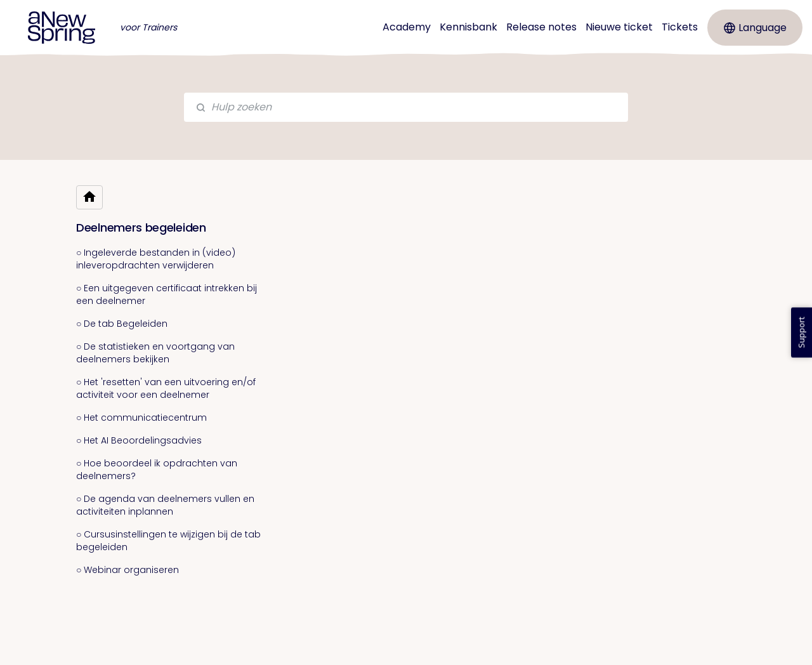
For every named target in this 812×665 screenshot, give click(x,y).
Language (755, 28)
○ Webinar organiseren (128, 570)
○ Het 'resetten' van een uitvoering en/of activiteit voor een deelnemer (166, 388)
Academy (407, 27)
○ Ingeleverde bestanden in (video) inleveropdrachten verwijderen (156, 259)
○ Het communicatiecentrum (141, 418)
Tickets (680, 27)
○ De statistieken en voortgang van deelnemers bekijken (155, 353)
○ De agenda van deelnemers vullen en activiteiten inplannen (165, 505)
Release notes (541, 27)
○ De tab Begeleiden (122, 324)
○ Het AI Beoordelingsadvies (139, 440)
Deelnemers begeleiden (141, 227)
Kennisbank (468, 27)
